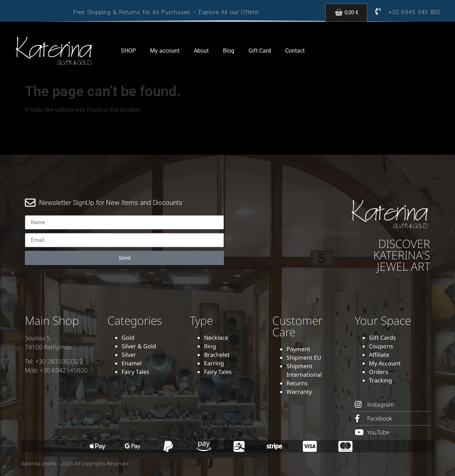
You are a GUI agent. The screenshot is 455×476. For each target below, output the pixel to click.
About (201, 51)
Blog (229, 51)
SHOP (128, 51)
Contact (295, 51)
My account (165, 51)
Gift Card (260, 51)
